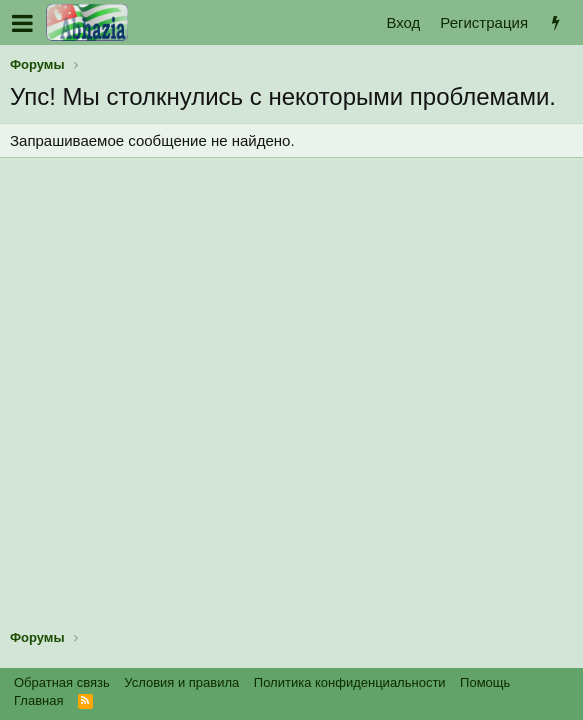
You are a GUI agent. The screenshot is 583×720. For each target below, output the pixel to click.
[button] (22, 23)
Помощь (485, 682)
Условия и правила (181, 682)
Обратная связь (62, 682)
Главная (38, 700)
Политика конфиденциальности (350, 682)
